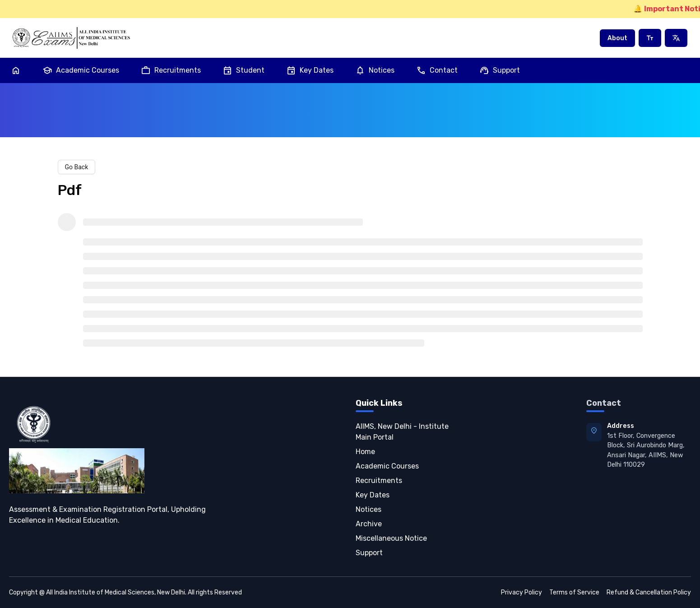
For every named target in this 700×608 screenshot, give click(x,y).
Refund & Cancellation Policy (649, 592)
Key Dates (310, 70)
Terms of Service (574, 592)
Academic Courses (81, 70)
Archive (369, 524)
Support (500, 70)
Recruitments (171, 70)
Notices (375, 70)
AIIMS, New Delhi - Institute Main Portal (402, 432)
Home (365, 452)
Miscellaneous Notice (391, 538)
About (617, 38)
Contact (437, 70)
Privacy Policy (522, 592)
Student (243, 70)
